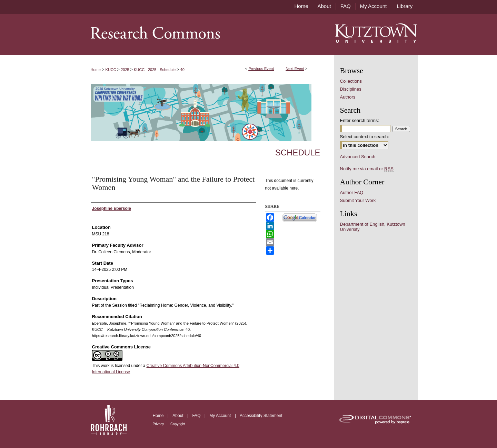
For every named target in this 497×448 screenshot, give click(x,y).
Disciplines (351, 89)
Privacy (159, 424)
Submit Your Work (358, 200)
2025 (126, 70)
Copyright (178, 424)
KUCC (111, 70)
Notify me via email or (367, 169)
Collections (351, 81)
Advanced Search (358, 157)
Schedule (298, 152)
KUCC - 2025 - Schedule (155, 70)
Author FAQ (352, 192)
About (178, 416)
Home (96, 70)
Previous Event (261, 69)
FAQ (197, 416)
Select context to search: (365, 137)
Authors (348, 97)
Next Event (295, 69)
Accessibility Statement (261, 416)
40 (182, 70)
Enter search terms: (360, 120)
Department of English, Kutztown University (373, 227)
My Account (221, 416)
